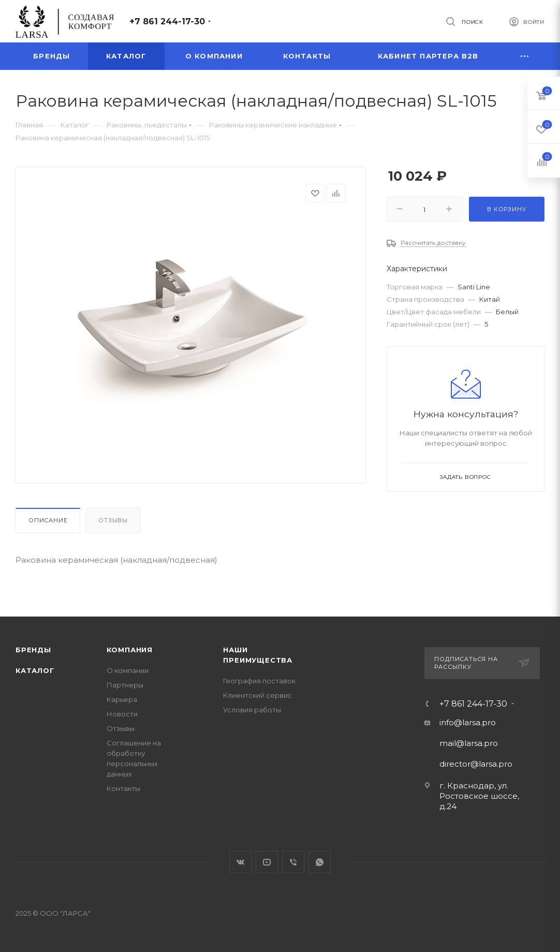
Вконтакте (240, 862)
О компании (128, 670)
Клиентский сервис (257, 695)
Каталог (35, 670)
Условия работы (252, 710)
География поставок (259, 681)
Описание (48, 520)
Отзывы (113, 520)
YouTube (267, 862)
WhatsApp (320, 862)
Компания (130, 650)
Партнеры (125, 685)
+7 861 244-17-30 (167, 21)
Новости (122, 714)
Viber (293, 862)
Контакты (123, 788)
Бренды (33, 650)
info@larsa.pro (468, 722)
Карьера (122, 699)
